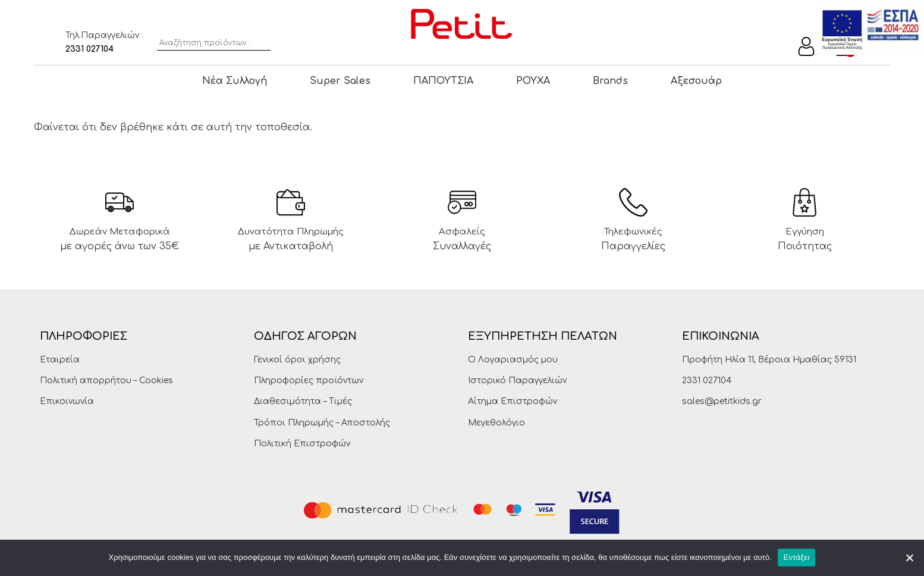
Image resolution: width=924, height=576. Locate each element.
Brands (610, 81)
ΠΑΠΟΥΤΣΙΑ (443, 81)
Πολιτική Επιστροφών (302, 444)
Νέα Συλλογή (235, 81)
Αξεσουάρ (696, 81)
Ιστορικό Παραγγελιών (517, 381)
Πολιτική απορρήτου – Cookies (106, 381)
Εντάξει (797, 557)
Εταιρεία (60, 360)
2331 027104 (89, 49)
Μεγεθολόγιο (496, 423)
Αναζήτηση (263, 41)
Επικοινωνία (67, 401)
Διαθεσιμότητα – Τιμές (303, 401)
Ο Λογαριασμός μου (513, 360)
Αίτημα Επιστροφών (513, 401)
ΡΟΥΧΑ (533, 81)
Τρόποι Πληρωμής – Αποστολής (322, 423)
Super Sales (340, 81)
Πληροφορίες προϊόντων (309, 381)
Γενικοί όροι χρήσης (297, 360)
